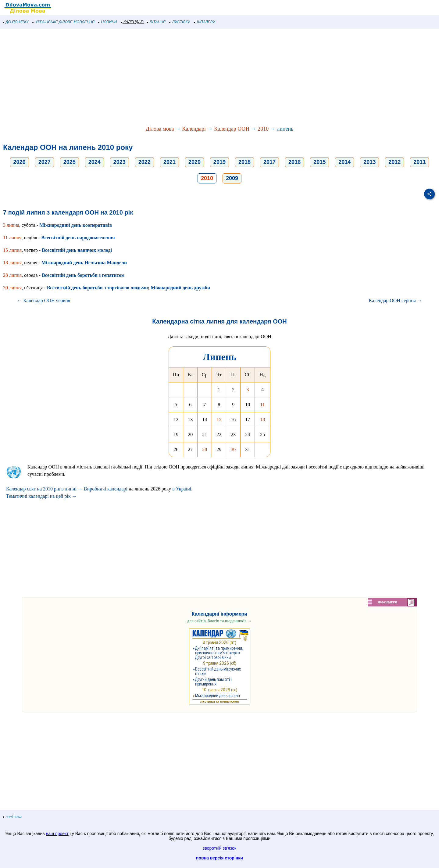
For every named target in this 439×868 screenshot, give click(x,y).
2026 (20, 162)
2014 (344, 162)
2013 (369, 162)
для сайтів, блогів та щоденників (220, 621)
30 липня (12, 288)
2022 (145, 162)
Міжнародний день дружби (180, 288)
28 (205, 449)
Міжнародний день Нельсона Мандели (84, 263)
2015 (319, 162)
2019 (220, 162)
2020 (195, 162)
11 (262, 405)
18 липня (12, 263)
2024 (95, 162)
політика (12, 817)
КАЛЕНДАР (132, 22)
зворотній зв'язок (220, 848)
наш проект (57, 834)
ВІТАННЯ (156, 22)
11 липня (12, 238)
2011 (419, 162)
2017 (269, 162)
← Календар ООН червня (44, 300)
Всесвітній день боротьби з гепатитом (83, 275)
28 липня (12, 275)
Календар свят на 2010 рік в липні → (44, 489)
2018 (244, 162)
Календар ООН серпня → (395, 300)
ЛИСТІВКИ (180, 22)
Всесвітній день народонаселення (78, 238)
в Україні (182, 489)
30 (233, 449)
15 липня (12, 250)
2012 (394, 162)
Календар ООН (232, 129)
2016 (294, 162)
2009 (232, 178)
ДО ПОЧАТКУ (16, 22)
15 (219, 420)
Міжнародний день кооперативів (76, 225)
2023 (120, 162)
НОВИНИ (108, 22)
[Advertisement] (183, 78)
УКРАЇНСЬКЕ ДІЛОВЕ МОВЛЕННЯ (64, 22)
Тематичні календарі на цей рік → (41, 496)
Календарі (194, 129)
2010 (263, 129)
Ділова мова (160, 129)
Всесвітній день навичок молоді (77, 250)
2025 (70, 162)
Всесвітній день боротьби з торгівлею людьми (97, 288)
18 (262, 420)
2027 (45, 162)
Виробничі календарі (106, 489)
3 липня (11, 225)
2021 (170, 162)
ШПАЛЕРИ (205, 22)
